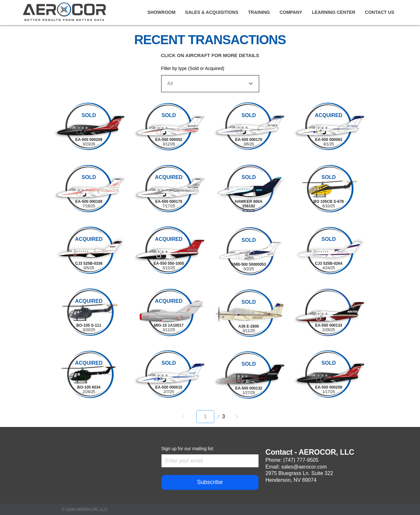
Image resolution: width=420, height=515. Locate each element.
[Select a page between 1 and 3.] (205, 417)
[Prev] (183, 417)
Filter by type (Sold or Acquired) (193, 68)
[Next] (237, 417)
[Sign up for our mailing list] (208, 461)
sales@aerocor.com (304, 467)
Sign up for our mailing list (187, 449)
